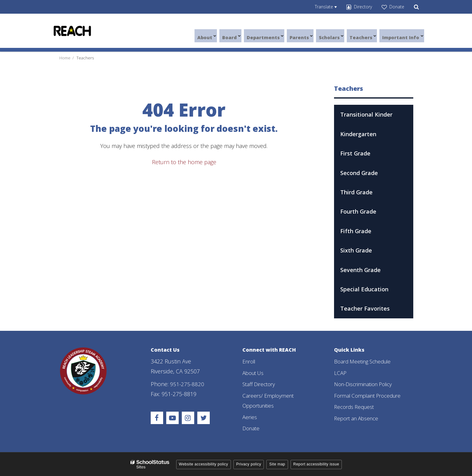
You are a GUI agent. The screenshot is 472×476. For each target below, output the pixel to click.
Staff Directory (260, 384)
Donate (252, 428)
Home (65, 58)
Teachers (85, 58)
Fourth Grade (358, 211)
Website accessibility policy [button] (204, 464)
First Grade (355, 153)
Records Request (356, 407)
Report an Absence (358, 418)
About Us (254, 372)
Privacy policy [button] (249, 464)
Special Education (364, 289)
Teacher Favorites (365, 308)
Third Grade (356, 192)
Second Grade (359, 173)
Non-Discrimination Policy (366, 384)
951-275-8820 (187, 384)
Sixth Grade (356, 250)
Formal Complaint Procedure (371, 395)
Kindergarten (358, 134)
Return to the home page (184, 162)
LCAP (341, 372)
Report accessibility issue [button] (316, 464)
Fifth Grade (356, 231)
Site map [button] (277, 464)
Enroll (250, 361)
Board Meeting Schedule (365, 361)
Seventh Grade (360, 270)
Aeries (250, 417)
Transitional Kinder (366, 114)
